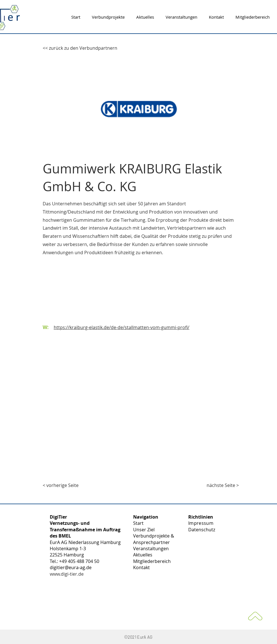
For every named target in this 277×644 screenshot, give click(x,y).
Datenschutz (202, 530)
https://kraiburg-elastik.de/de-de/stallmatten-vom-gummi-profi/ (122, 327)
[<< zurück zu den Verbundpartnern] (80, 48)
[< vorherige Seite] (61, 485)
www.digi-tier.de (67, 574)
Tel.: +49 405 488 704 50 (74, 561)
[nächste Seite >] (223, 485)
